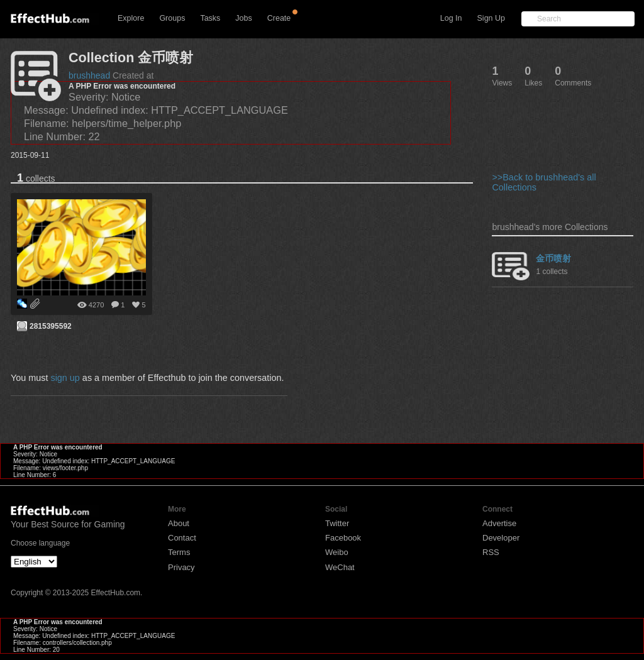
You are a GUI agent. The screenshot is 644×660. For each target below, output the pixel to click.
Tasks (210, 18)
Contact (182, 538)
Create (279, 18)
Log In (451, 18)
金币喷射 (553, 258)
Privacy (181, 567)
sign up (65, 378)
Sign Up (491, 18)
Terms (179, 552)
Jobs (243, 18)
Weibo (337, 552)
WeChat (340, 567)
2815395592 (51, 326)
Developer (501, 538)
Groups (172, 18)
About (179, 523)
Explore (131, 18)
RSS (491, 552)
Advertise (499, 523)
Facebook (343, 538)
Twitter (337, 523)
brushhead (89, 75)
